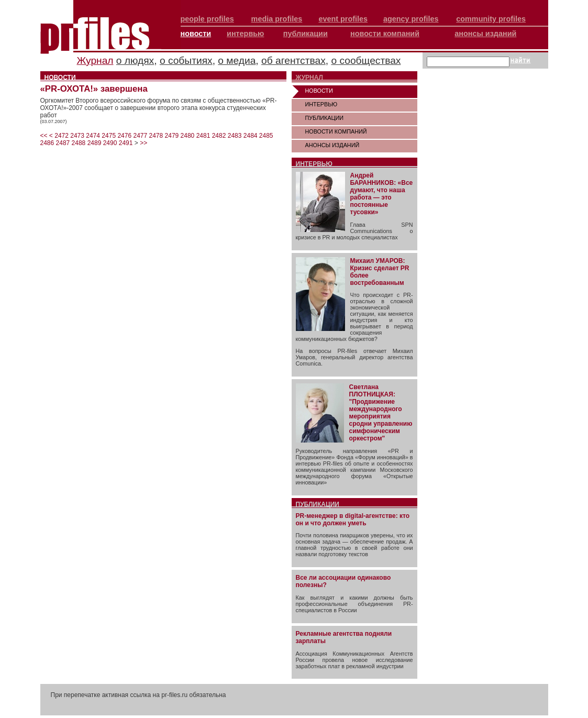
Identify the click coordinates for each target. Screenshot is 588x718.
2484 (251, 136)
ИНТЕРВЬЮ (321, 104)
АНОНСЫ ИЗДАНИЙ (332, 145)
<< (44, 136)
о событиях (186, 60)
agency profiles (411, 19)
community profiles (491, 19)
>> (143, 143)
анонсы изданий (485, 34)
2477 (140, 136)
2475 (109, 136)
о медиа (237, 60)
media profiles (277, 19)
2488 (79, 143)
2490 (110, 143)
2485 (266, 136)
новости (196, 34)
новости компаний (385, 34)
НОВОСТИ (319, 91)
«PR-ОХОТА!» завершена (94, 89)
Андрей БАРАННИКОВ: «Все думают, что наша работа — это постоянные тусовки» (382, 194)
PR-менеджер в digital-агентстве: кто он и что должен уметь (353, 520)
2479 (172, 136)
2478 (156, 136)
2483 (235, 136)
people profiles (207, 19)
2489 (95, 143)
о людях (135, 60)
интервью (245, 34)
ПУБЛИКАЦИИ (325, 118)
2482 (219, 136)
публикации (306, 34)
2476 (124, 136)
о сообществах (366, 60)
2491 (126, 143)
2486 (47, 143)
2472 (62, 136)
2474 (93, 136)
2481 (203, 136)
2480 (188, 136)
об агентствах (293, 60)
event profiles (343, 19)
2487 (63, 143)
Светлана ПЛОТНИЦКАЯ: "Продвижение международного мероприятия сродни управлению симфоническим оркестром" (381, 413)
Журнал (95, 60)
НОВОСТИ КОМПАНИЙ (336, 131)
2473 (77, 136)
